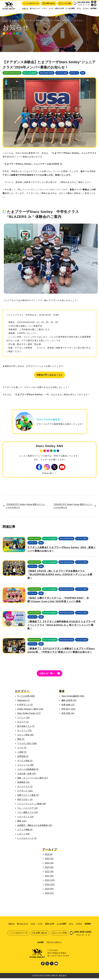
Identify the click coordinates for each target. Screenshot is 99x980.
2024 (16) (49, 865)
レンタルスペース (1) (27, 840)
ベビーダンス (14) (25, 818)
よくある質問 (70, 8)
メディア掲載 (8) (24, 831)
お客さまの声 (59, 8)
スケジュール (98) (25, 767)
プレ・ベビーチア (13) (27, 810)
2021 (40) (49, 878)
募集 (83, 74)
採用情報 (93, 8)
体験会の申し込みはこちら (50, 376)
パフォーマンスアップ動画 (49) (31, 806)
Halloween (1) (23, 702)
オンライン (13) (24, 732)
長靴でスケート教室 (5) (28, 797)
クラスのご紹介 (62, 74)
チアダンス (74, 74)
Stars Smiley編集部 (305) (73, 698)
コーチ (51, 8)
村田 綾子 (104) (69, 711)
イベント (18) (23, 719)
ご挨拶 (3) (21, 754)
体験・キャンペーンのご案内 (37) (32, 780)
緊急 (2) (20, 741)
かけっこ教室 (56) (25, 737)
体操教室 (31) (23, 784)
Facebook (92, 2)
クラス (44, 8)
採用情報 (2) (22, 758)
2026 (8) (49, 856)
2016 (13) (49, 895)
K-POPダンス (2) (25, 706)
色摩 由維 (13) (68, 706)
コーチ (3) (21, 750)
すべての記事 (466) (26, 698)
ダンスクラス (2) (24, 788)
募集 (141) (22, 823)
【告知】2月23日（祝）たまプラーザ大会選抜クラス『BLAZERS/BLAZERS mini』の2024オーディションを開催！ (60, 576)
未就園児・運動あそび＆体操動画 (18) (34, 827)
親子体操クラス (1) (25, 728)
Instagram (95, 2)
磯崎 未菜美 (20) (69, 702)
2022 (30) (49, 873)
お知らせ (25, 8)
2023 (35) (49, 869)
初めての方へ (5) (24, 801)
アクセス (86, 8)
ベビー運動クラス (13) (27, 814)
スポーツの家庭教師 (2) (28, 771)
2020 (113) (50, 882)
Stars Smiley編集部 (30, 74)
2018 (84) (49, 891)
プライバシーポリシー (54, 944)
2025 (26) (49, 860)
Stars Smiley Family (47, 74)
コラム (79, 8)
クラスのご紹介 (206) (27, 745)
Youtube (95, 5)
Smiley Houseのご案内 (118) (30, 711)
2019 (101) (50, 886)
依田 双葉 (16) (68, 715)
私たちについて (35, 8)
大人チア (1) (22, 724)
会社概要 (41, 944)
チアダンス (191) (25, 793)
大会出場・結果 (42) (26, 775)
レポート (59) (23, 836)
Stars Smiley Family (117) (28, 715)
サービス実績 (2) (24, 762)
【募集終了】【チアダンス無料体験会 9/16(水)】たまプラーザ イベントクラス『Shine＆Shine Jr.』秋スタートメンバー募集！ (61, 627)
